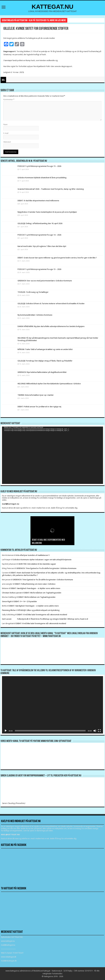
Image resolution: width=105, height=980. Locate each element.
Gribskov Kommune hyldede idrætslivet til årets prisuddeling (42, 178)
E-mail (6, 133)
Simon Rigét (7, 601)
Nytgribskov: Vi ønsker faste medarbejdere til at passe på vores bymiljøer (47, 212)
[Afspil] (6, 731)
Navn (5, 124)
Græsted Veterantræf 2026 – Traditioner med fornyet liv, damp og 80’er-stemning (51, 189)
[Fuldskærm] (99, 731)
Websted (7, 142)
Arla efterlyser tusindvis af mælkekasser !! (33, 555)
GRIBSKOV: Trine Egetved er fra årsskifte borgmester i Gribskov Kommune (46, 568)
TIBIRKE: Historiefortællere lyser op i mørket (35, 395)
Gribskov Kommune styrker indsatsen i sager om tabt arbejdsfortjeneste (42, 560)
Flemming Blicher (9, 610)
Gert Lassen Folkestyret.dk (15, 619)
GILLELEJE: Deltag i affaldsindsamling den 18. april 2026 (40, 223)
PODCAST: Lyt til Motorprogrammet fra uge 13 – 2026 (39, 269)
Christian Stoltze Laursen (12, 593)
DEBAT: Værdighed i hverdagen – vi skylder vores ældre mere (35, 588)
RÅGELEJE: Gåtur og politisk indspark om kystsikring (39, 610)
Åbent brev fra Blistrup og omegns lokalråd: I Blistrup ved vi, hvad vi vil (59, 619)
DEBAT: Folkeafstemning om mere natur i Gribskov (35, 584)
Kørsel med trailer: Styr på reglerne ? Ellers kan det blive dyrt (42, 246)
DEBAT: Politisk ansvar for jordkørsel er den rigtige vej (39, 407)
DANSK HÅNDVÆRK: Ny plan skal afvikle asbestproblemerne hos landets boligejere (51, 326)
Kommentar (9, 99)
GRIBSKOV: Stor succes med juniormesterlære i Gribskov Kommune (45, 281)
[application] (53, 455)
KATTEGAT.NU (52, 7)
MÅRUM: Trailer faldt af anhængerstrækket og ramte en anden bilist (45, 349)
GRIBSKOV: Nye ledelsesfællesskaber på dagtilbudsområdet (42, 372)
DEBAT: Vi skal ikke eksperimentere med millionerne (38, 201)
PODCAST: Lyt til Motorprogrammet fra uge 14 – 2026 (39, 235)
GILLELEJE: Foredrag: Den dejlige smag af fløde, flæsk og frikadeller (45, 361)
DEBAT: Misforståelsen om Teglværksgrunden (43, 593)
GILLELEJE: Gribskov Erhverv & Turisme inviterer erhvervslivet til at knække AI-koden (51, 304)
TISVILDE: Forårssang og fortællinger (33, 292)
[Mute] (95, 731)
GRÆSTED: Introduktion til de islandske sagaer (37, 564)
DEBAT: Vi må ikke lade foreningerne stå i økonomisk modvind (42, 615)
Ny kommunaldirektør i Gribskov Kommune (35, 315)
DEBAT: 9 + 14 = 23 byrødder (25, 601)
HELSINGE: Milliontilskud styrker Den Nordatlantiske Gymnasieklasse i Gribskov (49, 384)
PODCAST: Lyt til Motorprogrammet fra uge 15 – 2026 (39, 166)
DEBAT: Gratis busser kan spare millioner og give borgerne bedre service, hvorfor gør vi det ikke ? (57, 258)
